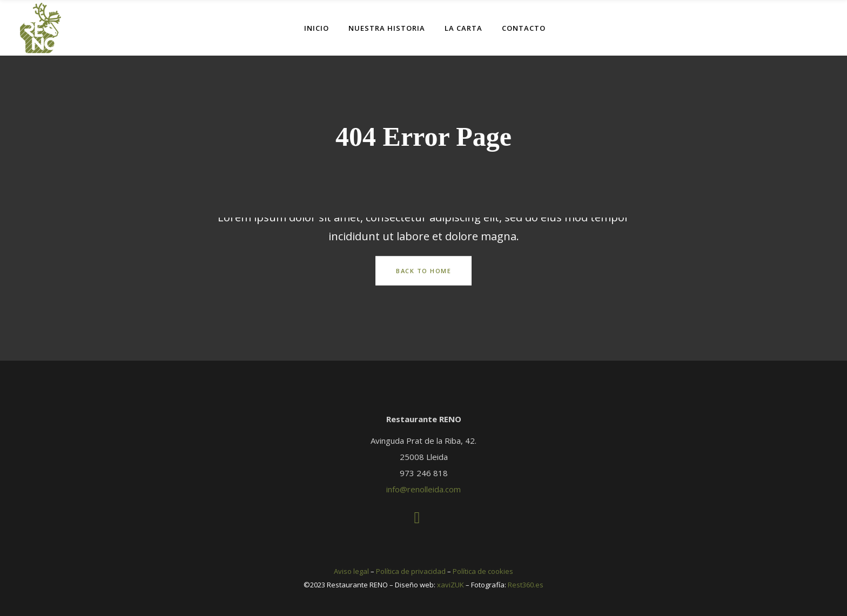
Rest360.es (526, 585)
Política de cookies (483, 571)
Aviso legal (351, 571)
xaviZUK (451, 585)
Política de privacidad (411, 571)
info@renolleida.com (423, 489)
